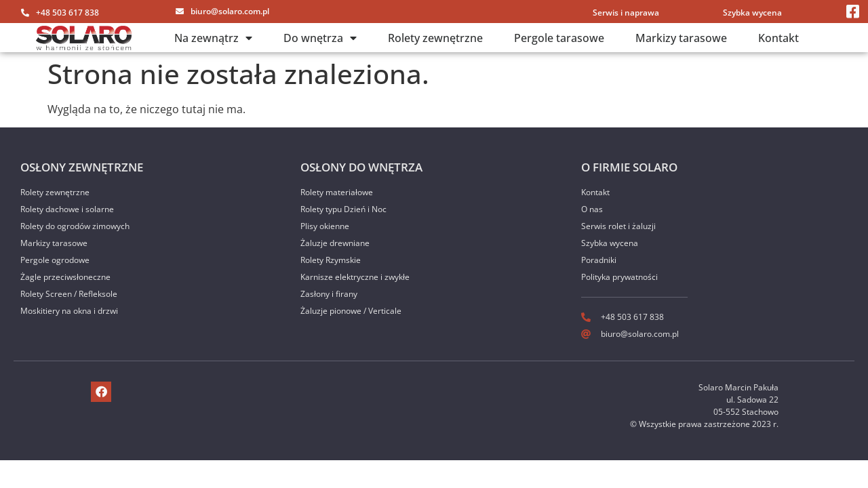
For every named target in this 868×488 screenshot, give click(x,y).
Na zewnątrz (213, 38)
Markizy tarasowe (681, 38)
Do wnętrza (320, 38)
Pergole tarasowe (559, 38)
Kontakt (778, 38)
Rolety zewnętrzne (435, 38)
